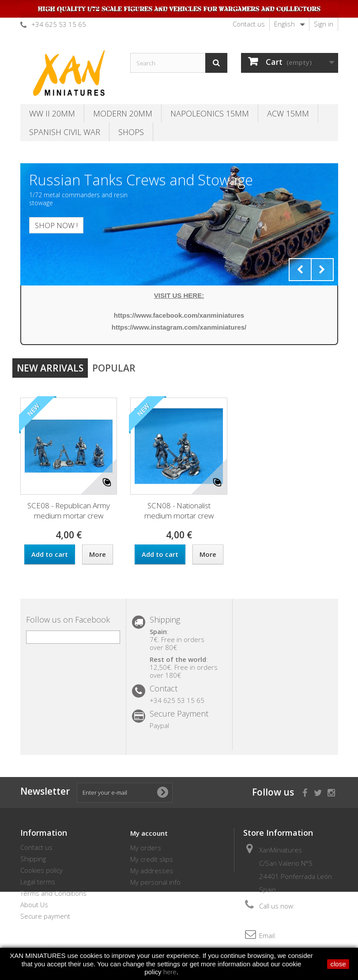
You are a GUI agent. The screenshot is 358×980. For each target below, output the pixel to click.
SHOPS (131, 132)
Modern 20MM (123, 113)
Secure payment (45, 916)
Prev (300, 270)
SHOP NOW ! (56, 225)
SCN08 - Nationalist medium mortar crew (179, 511)
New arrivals (50, 368)
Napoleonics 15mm (210, 113)
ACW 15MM (288, 113)
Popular (114, 368)
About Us (34, 905)
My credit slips (152, 859)
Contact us (249, 24)
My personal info (155, 882)
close (338, 964)
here (170, 972)
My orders (146, 848)
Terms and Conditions (53, 893)
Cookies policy (41, 870)
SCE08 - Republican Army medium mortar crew (69, 511)
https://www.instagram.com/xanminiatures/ (179, 327)
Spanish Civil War (65, 132)
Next (322, 270)
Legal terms (38, 882)
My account (149, 833)
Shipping (33, 859)
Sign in (324, 24)
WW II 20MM (52, 113)
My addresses (152, 871)
